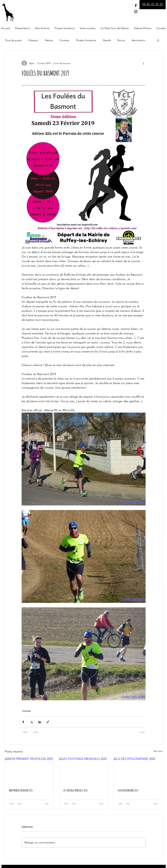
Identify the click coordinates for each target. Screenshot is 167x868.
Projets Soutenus (86, 40)
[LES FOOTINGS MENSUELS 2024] (83, 771)
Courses (64, 40)
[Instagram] (136, 12)
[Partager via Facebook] (23, 722)
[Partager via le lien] (48, 722)
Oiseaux (33, 40)
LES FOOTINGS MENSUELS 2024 (75, 790)
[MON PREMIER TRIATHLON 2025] (29, 771)
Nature (49, 40)
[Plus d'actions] (144, 63)
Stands (107, 40)
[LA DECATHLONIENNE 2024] (138, 771)
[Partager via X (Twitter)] (31, 722)
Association (138, 40)
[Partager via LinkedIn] (40, 722)
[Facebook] (136, 5)
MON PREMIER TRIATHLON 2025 (21, 790)
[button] (158, 40)
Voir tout (158, 751)
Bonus (121, 40)
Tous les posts (13, 40)
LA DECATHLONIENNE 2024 (128, 790)
